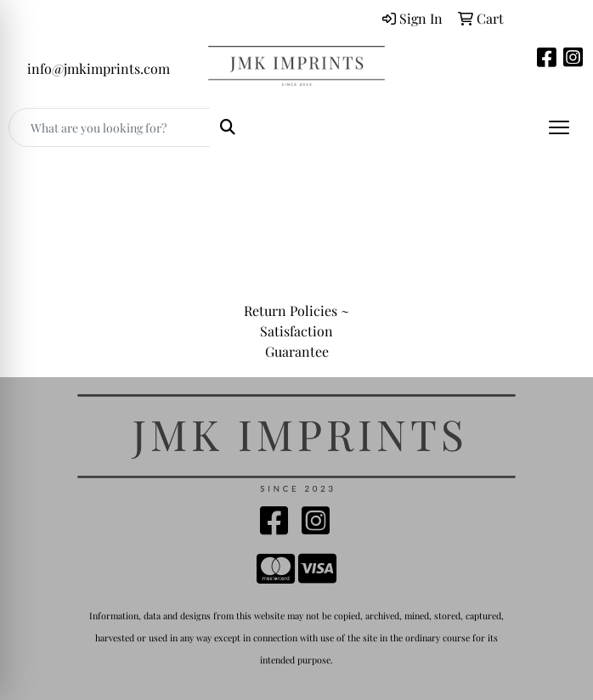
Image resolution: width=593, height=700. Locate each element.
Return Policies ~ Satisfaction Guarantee (296, 331)
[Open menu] (559, 127)
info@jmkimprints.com (99, 68)
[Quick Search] (110, 127)
